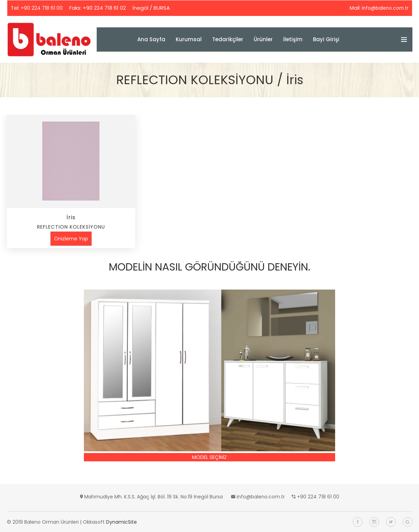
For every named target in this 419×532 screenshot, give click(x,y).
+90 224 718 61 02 (106, 8)
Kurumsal (189, 39)
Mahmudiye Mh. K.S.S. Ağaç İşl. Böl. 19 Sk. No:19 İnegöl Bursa (154, 496)
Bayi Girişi (326, 39)
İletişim (293, 39)
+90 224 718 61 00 (42, 8)
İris (71, 217)
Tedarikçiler (228, 39)
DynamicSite (121, 522)
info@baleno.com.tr (383, 8)
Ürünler (263, 39)
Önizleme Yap (71, 238)
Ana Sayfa (151, 39)
